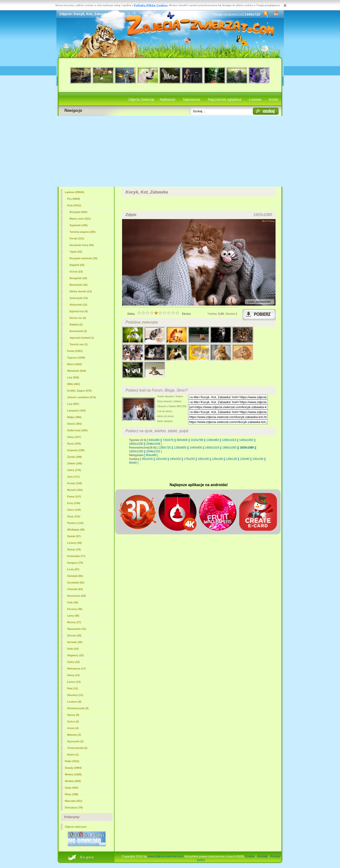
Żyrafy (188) (75, 457)
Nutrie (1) (73, 755)
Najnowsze (192, 99)
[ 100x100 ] (258, 459)
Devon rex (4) (78, 318)
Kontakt (262, 856)
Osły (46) (73, 602)
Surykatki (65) (76, 583)
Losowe (255, 99)
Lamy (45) (73, 616)
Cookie (250, 856)
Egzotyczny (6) (79, 311)
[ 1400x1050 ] (246, 440)
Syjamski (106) (79, 225)
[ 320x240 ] (161, 459)
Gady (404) (72, 788)
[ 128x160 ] (217, 459)
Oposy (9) (73, 715)
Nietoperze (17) (77, 669)
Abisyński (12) (79, 305)
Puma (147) (74, 497)
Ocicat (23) (76, 272)
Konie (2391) (75, 351)
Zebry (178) (74, 470)
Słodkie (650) (73, 781)
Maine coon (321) (80, 219)
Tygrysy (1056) (76, 358)
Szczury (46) (75, 609)
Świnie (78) (74, 549)
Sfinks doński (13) (81, 291)
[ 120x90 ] (245, 459)
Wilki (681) (74, 384)
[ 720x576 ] (168, 440)
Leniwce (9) (74, 702)
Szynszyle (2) (75, 741)
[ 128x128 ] (231, 459)
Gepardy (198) (76, 450)
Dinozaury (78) (74, 808)
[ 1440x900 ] (196, 448)
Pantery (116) (75, 523)
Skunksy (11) (75, 695)
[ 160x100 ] (203, 459)
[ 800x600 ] (182, 440)
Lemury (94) (75, 543)
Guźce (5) (73, 721)
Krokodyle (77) (76, 556)
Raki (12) (73, 688)
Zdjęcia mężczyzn (76, 827)
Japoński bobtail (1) (82, 338)
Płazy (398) (72, 794)
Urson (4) (73, 728)
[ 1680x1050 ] (229, 448)
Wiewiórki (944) (77, 371)
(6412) (74, 205)
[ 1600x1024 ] (212, 448)
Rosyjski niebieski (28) (84, 258)
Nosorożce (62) (77, 596)
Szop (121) (74, 516)
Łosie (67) (73, 569)
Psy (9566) (74, 199)
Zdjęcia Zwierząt (141, 99)
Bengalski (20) (79, 278)
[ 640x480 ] (154, 440)
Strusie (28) (74, 635)
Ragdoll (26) (77, 265)
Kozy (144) (74, 503)
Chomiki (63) (75, 589)
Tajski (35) (76, 252)
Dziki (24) (73, 649)
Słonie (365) (75, 424)
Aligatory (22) (76, 655)
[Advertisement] (170, 151)
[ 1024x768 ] (197, 440)
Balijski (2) (76, 324)
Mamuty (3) (74, 735)
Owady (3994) (73, 768)
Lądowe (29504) (75, 192)
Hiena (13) (74, 675)
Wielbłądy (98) (76, 530)
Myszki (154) (75, 490)
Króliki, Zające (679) (79, 391)
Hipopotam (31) (77, 629)
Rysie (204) (74, 444)
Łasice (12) (74, 682)
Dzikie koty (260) (77, 430)
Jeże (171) (74, 477)
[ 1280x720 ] (165, 448)
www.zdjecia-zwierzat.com (166, 856)
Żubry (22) (74, 662)
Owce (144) (74, 510)
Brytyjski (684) (79, 212)
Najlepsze (168, 99)
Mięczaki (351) (74, 801)
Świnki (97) (74, 536)
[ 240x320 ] (175, 459)
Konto (274, 99)
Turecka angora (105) (83, 232)
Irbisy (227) (74, 437)
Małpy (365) (74, 417)
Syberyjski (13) (79, 298)
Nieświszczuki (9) (78, 708)
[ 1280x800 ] (180, 448)
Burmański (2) (78, 331)
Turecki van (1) (79, 344)
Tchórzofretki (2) (77, 748)
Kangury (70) (75, 563)
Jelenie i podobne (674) (82, 397)
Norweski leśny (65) (82, 245)
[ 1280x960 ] (212, 440)
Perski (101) (77, 238)
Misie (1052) (75, 364)
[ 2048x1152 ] (153, 451)
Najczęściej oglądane (225, 99)
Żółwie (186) (75, 463)
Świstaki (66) (75, 576)
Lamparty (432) (76, 410)
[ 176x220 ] (189, 459)
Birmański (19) (79, 285)
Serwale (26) (75, 642)
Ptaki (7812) (72, 761)
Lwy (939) (73, 377)
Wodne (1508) (73, 774)
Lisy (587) (73, 404)
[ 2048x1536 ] (153, 444)
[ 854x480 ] (151, 455)
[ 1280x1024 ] (229, 440)
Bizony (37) (74, 622)
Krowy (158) (75, 483)
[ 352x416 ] (147, 459)
